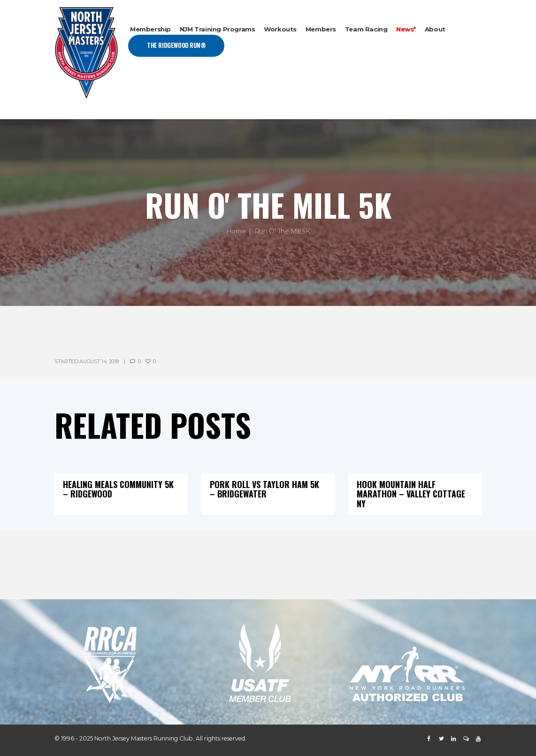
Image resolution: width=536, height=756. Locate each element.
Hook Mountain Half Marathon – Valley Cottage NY (412, 493)
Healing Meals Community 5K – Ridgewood (120, 489)
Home (236, 231)
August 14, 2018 (100, 361)
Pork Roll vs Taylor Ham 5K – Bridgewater (266, 489)
